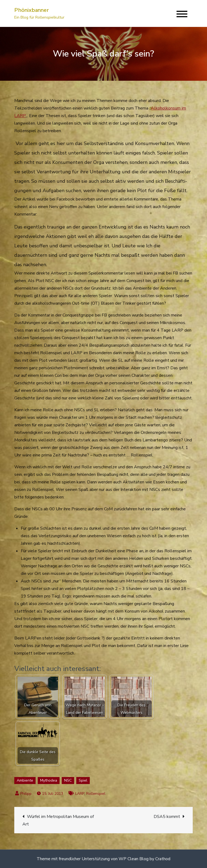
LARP (80, 794)
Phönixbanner (31, 10)
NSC (68, 780)
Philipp (26, 794)
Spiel (83, 780)
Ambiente (25, 780)
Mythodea (49, 780)
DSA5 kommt (167, 817)
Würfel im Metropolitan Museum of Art (58, 820)
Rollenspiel (96, 794)
